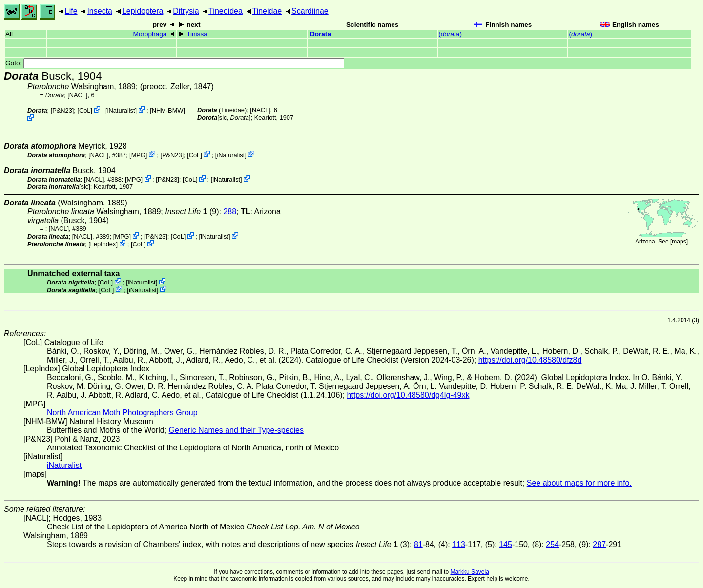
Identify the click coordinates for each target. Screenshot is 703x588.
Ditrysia (186, 11)
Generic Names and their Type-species (236, 430)
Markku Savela (469, 572)
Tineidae (267, 11)
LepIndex (103, 244)
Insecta (100, 11)
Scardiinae (310, 11)
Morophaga (150, 34)
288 (230, 212)
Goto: (175, 63)
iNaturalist (121, 111)
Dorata (320, 34)
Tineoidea (226, 11)
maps (679, 242)
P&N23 (62, 111)
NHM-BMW (168, 111)
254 (552, 544)
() (450, 34)
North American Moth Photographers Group (122, 413)
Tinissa (197, 34)
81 (418, 544)
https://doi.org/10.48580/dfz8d (530, 360)
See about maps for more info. (579, 483)
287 (599, 544)
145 (506, 544)
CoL (85, 111)
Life (71, 11)
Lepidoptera (143, 11)
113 (459, 544)
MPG (138, 154)
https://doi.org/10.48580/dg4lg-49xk (408, 395)
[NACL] (77, 95)
